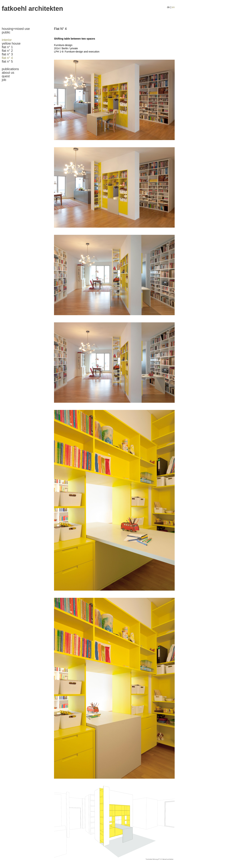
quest (6, 76)
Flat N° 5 (7, 61)
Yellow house (11, 44)
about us (8, 73)
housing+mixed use (16, 29)
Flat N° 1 (7, 47)
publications (10, 69)
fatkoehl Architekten (32, 9)
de (168, 7)
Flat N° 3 (7, 54)
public (6, 32)
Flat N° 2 (7, 51)
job (4, 80)
